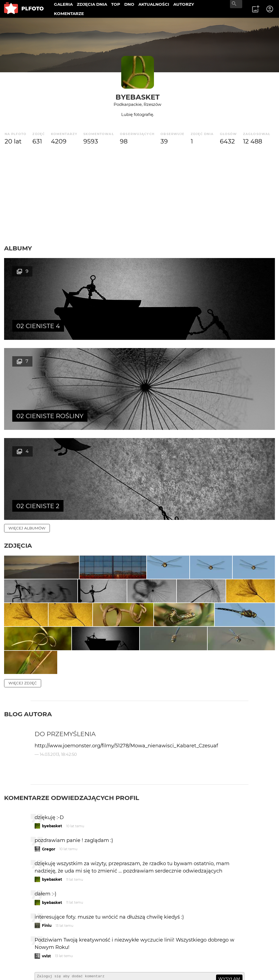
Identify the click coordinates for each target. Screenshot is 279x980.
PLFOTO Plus (53, 948)
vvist (46, 864)
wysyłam (229, 887)
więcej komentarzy (30, 911)
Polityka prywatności (60, 967)
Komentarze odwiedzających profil (72, 706)
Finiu (47, 834)
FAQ (80, 948)
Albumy (18, 248)
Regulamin (19, 967)
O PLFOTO (19, 948)
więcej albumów (27, 348)
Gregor (49, 757)
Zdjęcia (18, 365)
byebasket (138, 97)
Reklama (102, 948)
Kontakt (17, 958)
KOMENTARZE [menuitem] (69, 14)
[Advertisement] (139, 195)
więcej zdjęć (23, 591)
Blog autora (28, 622)
